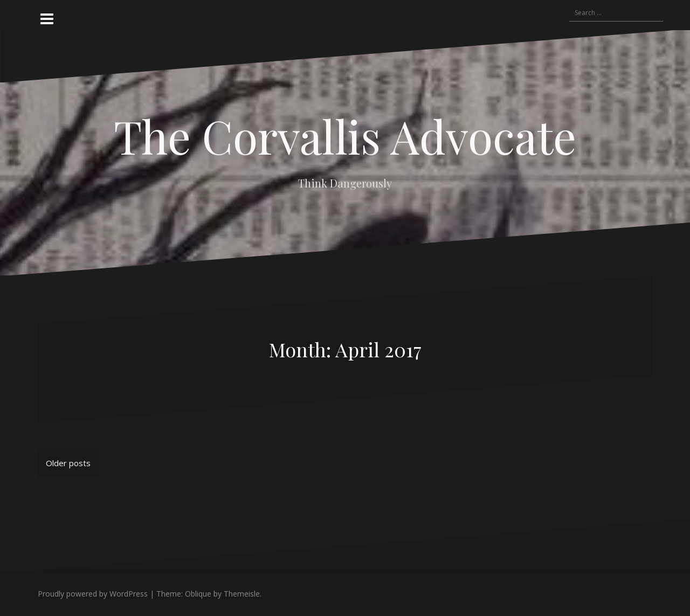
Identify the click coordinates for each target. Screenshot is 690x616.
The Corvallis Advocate (345, 136)
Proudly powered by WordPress (93, 594)
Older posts (68, 463)
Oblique (198, 594)
